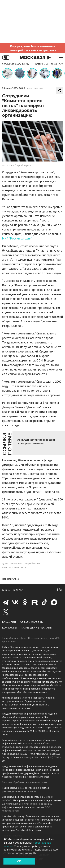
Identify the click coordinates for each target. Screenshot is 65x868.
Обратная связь (31, 622)
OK (19, 861)
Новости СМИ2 (10, 579)
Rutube (35, 602)
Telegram (6, 602)
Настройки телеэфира (14, 638)
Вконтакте (15, 602)
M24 (21, 590)
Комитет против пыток (14, 568)
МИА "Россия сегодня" (17, 239)
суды (5, 563)
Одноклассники (25, 602)
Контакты (9, 628)
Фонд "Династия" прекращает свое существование (36, 442)
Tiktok (44, 602)
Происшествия (35, 89)
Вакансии (9, 622)
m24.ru (11, 647)
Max (54, 602)
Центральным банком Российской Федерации (27, 804)
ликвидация (16, 563)
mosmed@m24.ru (29, 757)
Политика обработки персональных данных (25, 782)
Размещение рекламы (37, 628)
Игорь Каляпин (32, 563)
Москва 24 (33, 58)
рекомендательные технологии (19, 791)
